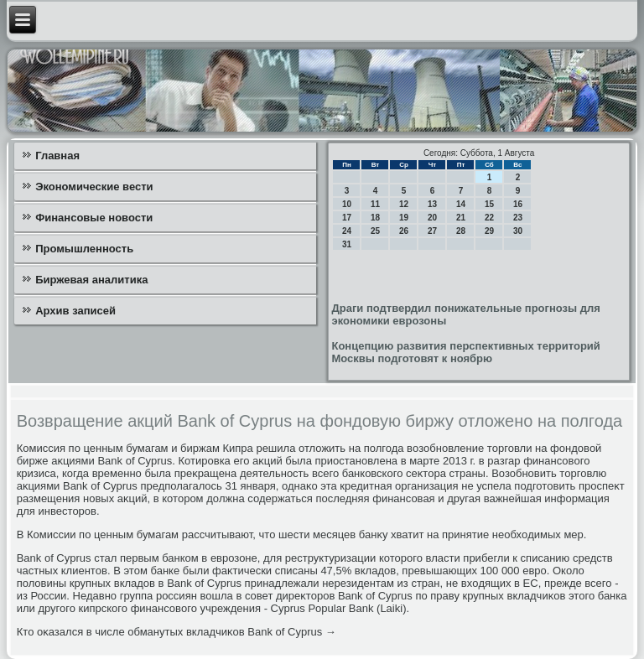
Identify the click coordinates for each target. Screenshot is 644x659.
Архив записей (75, 311)
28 (461, 231)
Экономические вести (94, 187)
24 (347, 231)
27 (432, 231)
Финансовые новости (94, 218)
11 (375, 204)
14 (461, 204)
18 (375, 218)
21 (461, 218)
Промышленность (84, 249)
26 (404, 231)
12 (404, 204)
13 (432, 204)
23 (518, 218)
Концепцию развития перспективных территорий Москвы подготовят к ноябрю (465, 352)
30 (518, 231)
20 (432, 218)
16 (518, 204)
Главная (57, 156)
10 (347, 204)
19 (404, 218)
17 (347, 218)
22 (489, 218)
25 (375, 231)
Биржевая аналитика (91, 280)
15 (489, 204)
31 (347, 244)
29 (489, 231)
